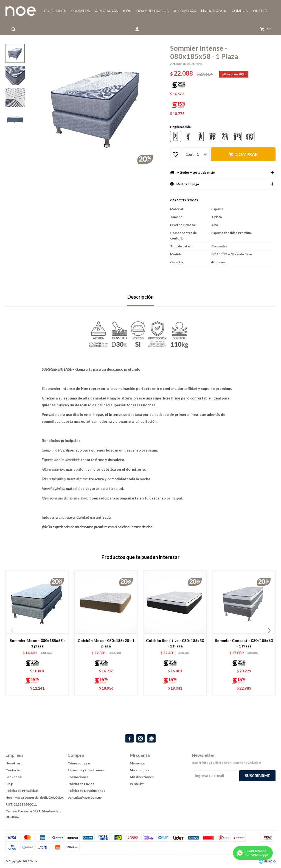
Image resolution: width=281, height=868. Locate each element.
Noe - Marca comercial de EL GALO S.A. (35, 797)
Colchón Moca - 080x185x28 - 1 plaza (106, 643)
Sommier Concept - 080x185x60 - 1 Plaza (244, 643)
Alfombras (185, 11)
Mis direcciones (142, 777)
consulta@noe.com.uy (85, 797)
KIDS (127, 11)
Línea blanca (214, 11)
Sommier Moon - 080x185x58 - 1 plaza (37, 643)
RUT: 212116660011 (21, 804)
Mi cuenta (137, 763)
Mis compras (139, 770)
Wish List (137, 784)
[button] (269, 630)
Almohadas (106, 11)
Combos (240, 11)
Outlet (260, 11)
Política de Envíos (81, 784)
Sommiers (81, 11)
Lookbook (14, 777)
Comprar (247, 154)
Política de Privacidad (22, 791)
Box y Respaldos (152, 11)
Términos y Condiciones (86, 770)
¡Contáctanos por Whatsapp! (257, 853)
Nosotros (13, 763)
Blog (9, 784)
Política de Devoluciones (86, 791)
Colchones (55, 11)
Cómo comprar (79, 763)
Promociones (78, 777)
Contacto (13, 770)
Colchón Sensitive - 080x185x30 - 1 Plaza (175, 643)
